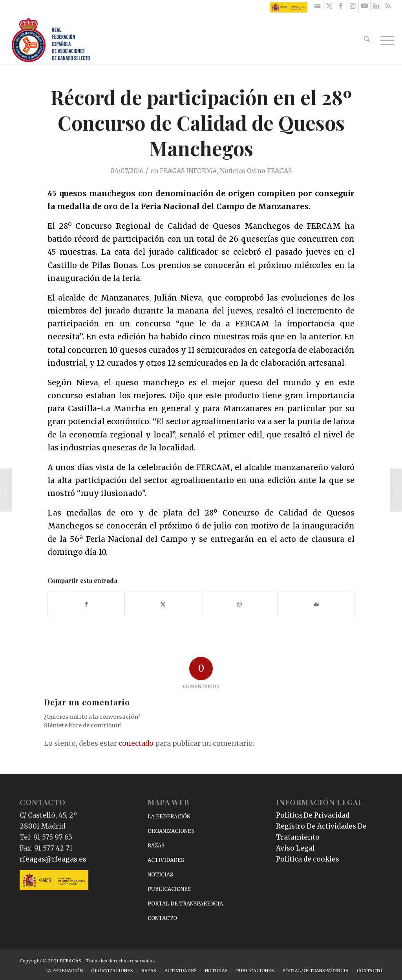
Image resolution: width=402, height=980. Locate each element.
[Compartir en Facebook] (86, 604)
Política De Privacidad (313, 815)
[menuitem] (368, 40)
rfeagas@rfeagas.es (53, 859)
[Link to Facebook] (341, 6)
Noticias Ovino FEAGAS (256, 171)
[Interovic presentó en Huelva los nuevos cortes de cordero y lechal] (396, 490)
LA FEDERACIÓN (169, 817)
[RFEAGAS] (51, 40)
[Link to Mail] (317, 6)
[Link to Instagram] (353, 6)
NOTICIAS (160, 875)
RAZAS (156, 846)
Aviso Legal (295, 848)
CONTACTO (162, 918)
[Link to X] (329, 6)
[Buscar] (368, 40)
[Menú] (385, 40)
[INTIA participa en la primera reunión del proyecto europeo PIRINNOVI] (6, 490)
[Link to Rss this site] (388, 6)
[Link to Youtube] (365, 6)
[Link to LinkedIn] (376, 6)
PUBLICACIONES (169, 889)
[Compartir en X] (163, 604)
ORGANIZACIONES (171, 831)
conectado (136, 743)
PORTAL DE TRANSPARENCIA (185, 904)
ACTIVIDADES (166, 860)
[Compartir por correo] (316, 604)
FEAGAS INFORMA (188, 171)
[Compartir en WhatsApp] (239, 604)
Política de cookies (308, 859)
